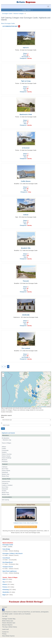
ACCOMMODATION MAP (10, 26)
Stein (4, 579)
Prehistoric (5, 462)
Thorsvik (26, 281)
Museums (5, 460)
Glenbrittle (6, 592)
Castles (4, 449)
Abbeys (4, 447)
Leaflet (38, 406)
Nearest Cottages (19, 14)
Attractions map (7, 440)
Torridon (4, 491)
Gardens (4, 452)
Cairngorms (5, 483)
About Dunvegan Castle (8, 23)
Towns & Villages (6, 443)
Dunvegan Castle (7, 14)
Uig (4, 582)
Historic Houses (6, 456)
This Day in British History (10, 627)
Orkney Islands (6, 471)
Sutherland (5, 472)
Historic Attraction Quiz (9, 623)
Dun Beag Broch (8, 562)
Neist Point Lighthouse (10, 571)
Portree (5, 587)
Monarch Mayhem (7, 625)
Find (2, 417)
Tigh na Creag (26, 81)
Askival (26, 215)
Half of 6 (26, 48)
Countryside (5, 450)
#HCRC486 (26, 315)
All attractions (6, 438)
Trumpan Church (8, 567)
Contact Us (5, 632)
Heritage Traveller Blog (9, 619)
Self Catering (5, 500)
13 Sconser (26, 148)
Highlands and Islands (8, 433)
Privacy (4, 634)
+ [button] (3, 374)
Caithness (5, 467)
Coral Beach (6, 558)
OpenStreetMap (43, 406)
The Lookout (26, 348)
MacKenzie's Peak (26, 114)
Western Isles (6, 474)
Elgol (4, 595)
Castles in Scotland (7, 485)
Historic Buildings (7, 458)
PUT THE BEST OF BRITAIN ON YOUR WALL (26, 527)
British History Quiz (8, 621)
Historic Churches (7, 454)
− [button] (3, 376)
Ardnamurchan (6, 481)
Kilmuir (5, 584)
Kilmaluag (6, 590)
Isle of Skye (5, 469)
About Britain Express (8, 636)
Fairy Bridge (6, 549)
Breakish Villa (26, 248)
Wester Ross (5, 476)
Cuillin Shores (26, 181)
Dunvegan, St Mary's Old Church (13, 554)
